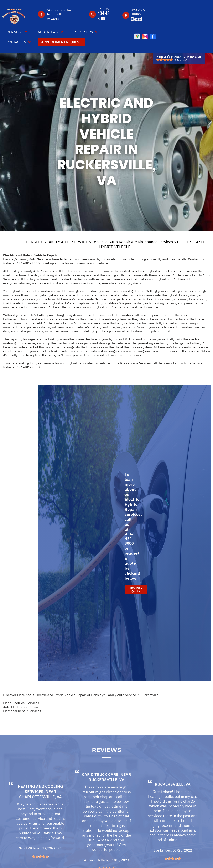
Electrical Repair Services (22, 711)
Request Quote (136, 589)
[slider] (165, 60)
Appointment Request (61, 42)
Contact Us (16, 42)
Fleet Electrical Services (21, 703)
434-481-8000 (105, 16)
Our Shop (15, 32)
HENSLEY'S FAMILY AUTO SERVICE (57, 242)
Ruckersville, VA (106, 792)
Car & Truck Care (100, 786)
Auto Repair (48, 32)
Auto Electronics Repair (21, 707)
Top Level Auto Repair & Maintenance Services (133, 242)
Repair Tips (83, 32)
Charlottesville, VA (40, 809)
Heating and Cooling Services (40, 801)
